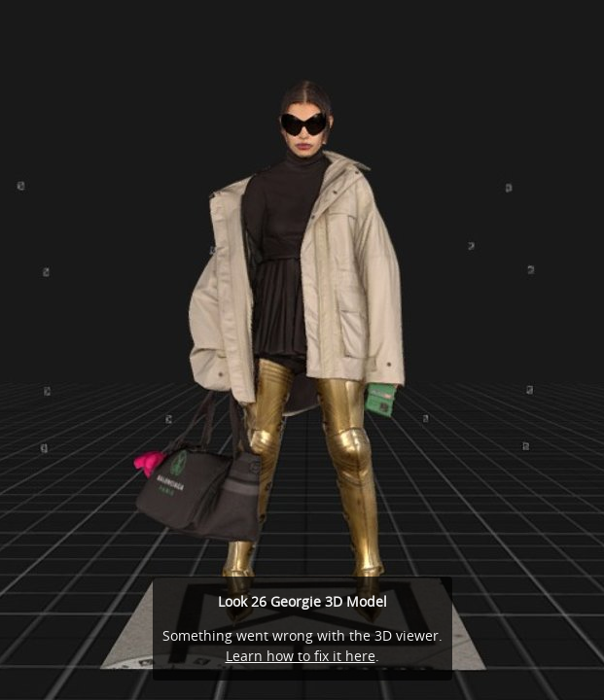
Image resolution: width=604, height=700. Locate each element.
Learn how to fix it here (301, 656)
